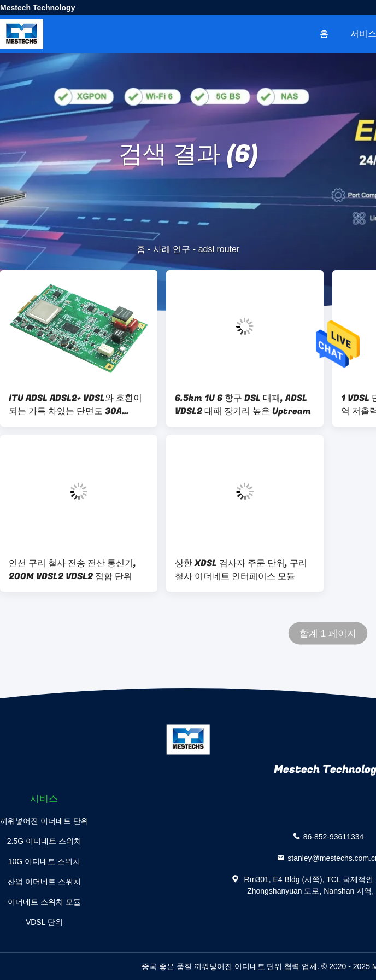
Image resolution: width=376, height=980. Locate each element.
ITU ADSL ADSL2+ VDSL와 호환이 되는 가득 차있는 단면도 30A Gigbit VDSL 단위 (75, 405)
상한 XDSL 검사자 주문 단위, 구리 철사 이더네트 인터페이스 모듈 (241, 570)
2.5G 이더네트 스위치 (44, 841)
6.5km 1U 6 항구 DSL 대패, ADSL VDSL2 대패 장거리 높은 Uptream (243, 405)
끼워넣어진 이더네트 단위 (44, 821)
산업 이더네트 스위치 (44, 882)
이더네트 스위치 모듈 (44, 902)
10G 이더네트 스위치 (44, 861)
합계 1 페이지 (328, 634)
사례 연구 (172, 249)
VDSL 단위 (44, 922)
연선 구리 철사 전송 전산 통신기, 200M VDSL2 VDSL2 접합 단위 (72, 570)
